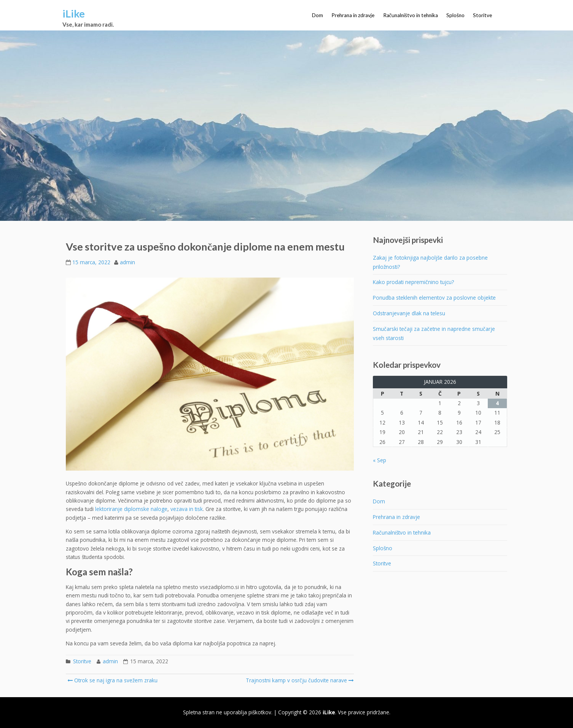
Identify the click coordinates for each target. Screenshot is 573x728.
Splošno (455, 15)
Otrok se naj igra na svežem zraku (112, 680)
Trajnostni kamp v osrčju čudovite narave (299, 680)
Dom (318, 15)
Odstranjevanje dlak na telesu (409, 313)
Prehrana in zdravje (353, 15)
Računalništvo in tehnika (411, 15)
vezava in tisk (187, 509)
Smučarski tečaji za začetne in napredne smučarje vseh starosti (434, 333)
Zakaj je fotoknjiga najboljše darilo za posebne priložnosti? (430, 262)
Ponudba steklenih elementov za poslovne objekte (434, 298)
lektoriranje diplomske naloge (131, 509)
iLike (74, 14)
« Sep (380, 460)
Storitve (482, 15)
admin (127, 262)
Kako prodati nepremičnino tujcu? (413, 282)
